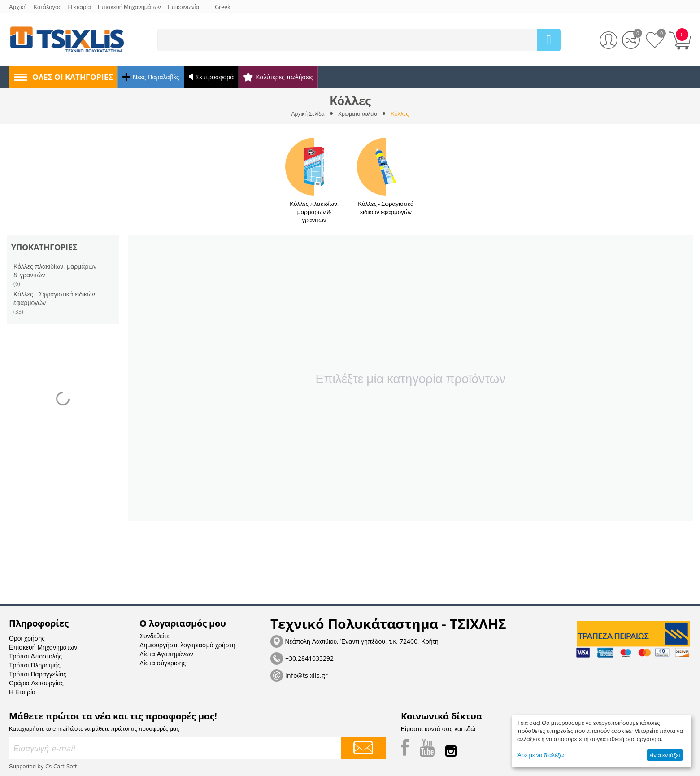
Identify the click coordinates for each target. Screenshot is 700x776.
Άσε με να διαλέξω (541, 755)
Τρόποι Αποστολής (35, 648)
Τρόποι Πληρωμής (35, 657)
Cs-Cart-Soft (61, 758)
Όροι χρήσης (27, 630)
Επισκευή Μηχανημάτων (43, 639)
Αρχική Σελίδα (306, 113)
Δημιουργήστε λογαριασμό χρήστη (187, 637)
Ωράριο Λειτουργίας (36, 675)
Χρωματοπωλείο (359, 113)
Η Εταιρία (22, 684)
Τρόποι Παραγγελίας (38, 666)
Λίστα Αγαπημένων (166, 646)
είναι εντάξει (665, 755)
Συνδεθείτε (154, 628)
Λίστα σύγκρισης (163, 655)
